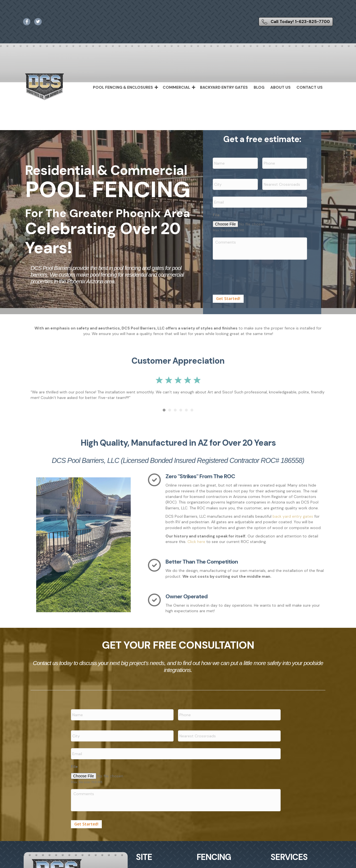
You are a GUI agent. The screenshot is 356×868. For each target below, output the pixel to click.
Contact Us (310, 87)
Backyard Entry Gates (224, 87)
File (216, 209)
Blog (259, 87)
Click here (196, 536)
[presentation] (255, 269)
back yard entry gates (293, 510)
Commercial (176, 87)
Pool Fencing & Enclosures (123, 87)
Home (147, 858)
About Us (280, 87)
